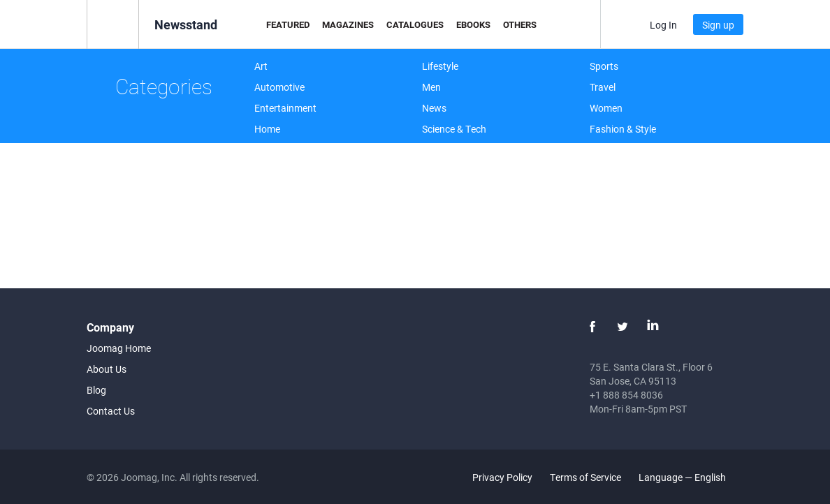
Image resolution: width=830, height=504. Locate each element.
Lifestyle (440, 66)
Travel (603, 87)
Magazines (348, 24)
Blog (96, 390)
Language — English (690, 477)
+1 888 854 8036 (626, 395)
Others (520, 24)
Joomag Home (119, 348)
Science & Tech (454, 129)
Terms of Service (585, 477)
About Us (107, 369)
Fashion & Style (623, 129)
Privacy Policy (502, 477)
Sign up (718, 25)
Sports (604, 66)
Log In (663, 25)
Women (606, 108)
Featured (288, 24)
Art (261, 66)
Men (431, 87)
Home (267, 129)
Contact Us (111, 411)
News (434, 108)
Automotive (279, 87)
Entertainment (285, 108)
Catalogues (415, 24)
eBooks (473, 24)
